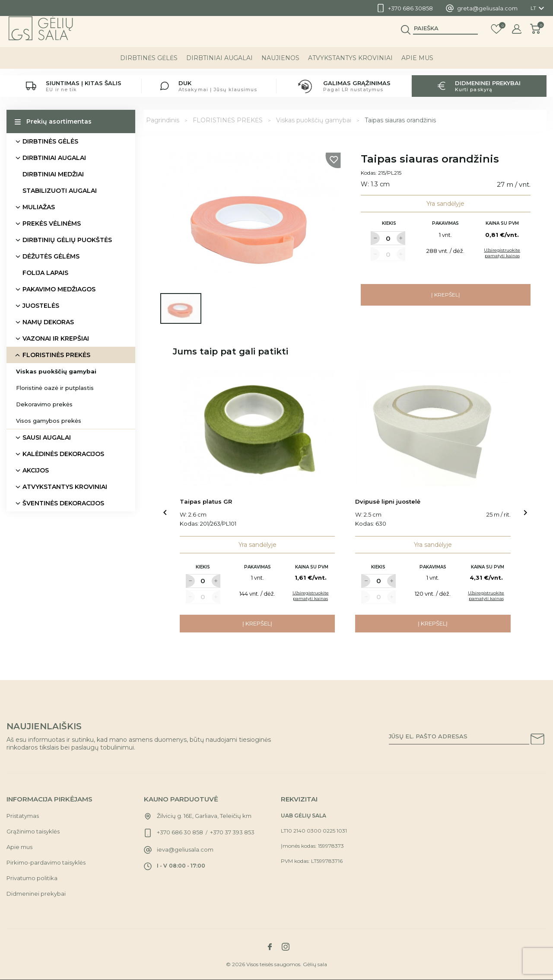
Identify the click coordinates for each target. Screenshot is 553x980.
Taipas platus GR (206, 501)
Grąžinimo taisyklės (33, 831)
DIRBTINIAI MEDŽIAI (53, 174)
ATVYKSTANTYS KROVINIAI (350, 64)
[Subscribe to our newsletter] (537, 741)
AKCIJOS (36, 470)
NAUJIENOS (280, 64)
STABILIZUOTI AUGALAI (60, 191)
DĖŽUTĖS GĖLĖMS (51, 256)
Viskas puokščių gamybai (56, 371)
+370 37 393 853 (232, 832)
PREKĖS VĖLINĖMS (52, 223)
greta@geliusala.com (487, 8)
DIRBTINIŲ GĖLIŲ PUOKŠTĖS (67, 240)
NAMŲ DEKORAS (48, 322)
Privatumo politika (32, 878)
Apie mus (417, 64)
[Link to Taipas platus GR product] (257, 428)
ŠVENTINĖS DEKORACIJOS (63, 503)
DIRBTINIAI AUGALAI (219, 64)
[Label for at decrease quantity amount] (375, 238)
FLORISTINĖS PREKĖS (56, 355)
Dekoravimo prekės (44, 404)
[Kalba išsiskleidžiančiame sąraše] (539, 8)
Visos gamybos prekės (49, 421)
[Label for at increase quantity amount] (401, 238)
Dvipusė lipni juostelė (388, 501)
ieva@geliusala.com (185, 849)
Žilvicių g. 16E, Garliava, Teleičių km (204, 816)
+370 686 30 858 (180, 832)
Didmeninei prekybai (36, 894)
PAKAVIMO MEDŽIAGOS (59, 289)
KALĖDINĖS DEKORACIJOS (63, 454)
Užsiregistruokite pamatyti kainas (502, 253)
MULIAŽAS (39, 207)
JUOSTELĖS (41, 306)
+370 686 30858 (410, 8)
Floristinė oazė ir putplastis (55, 388)
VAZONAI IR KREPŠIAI (56, 338)
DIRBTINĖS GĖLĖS (149, 64)
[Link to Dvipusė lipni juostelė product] (433, 428)
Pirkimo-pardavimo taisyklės (46, 862)
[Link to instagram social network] (286, 947)
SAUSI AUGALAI (47, 437)
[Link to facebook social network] (270, 947)
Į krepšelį (446, 295)
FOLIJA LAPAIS (45, 273)
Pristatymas (23, 816)
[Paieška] (445, 35)
